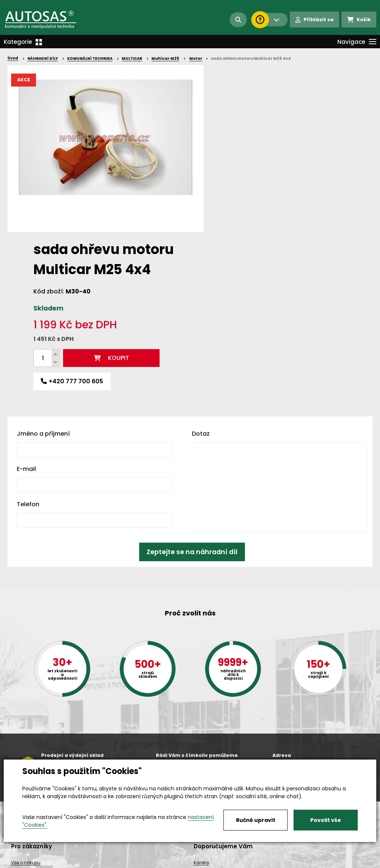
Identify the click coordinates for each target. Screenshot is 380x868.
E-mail (26, 311)
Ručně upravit (256, 820)
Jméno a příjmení (43, 275)
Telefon (28, 346)
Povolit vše (326, 820)
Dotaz (201, 275)
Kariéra (201, 863)
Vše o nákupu (26, 863)
